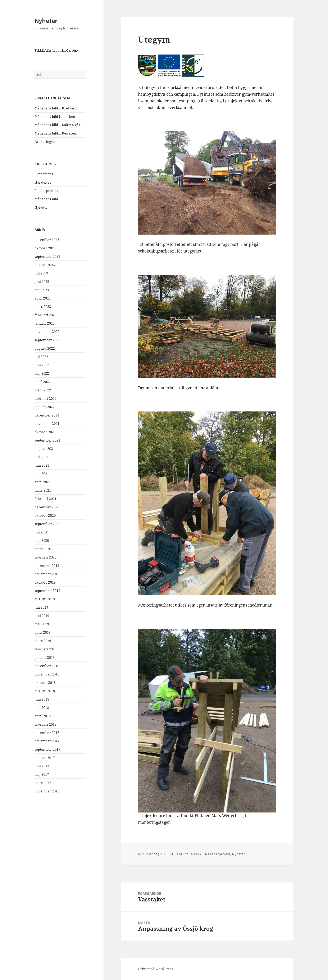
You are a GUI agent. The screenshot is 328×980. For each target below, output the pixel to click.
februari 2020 (45, 557)
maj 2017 (42, 774)
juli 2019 (41, 607)
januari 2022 (45, 407)
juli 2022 (41, 357)
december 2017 (47, 733)
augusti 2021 (45, 449)
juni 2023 (42, 282)
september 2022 (47, 340)
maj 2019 (42, 624)
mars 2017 (43, 783)
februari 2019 (45, 649)
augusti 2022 (45, 348)
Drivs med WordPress (155, 969)
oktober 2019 (45, 582)
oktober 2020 (45, 515)
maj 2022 (42, 373)
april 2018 (43, 716)
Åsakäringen (45, 142)
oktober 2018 (45, 683)
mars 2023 (43, 307)
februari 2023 (45, 315)
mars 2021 (43, 490)
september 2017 (47, 749)
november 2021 (47, 424)
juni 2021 (42, 465)
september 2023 (47, 256)
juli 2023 (41, 273)
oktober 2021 (45, 432)
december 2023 (47, 240)
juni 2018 (42, 699)
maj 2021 (42, 474)
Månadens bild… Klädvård (56, 108)
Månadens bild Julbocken (55, 117)
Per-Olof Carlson (188, 854)
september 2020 (47, 524)
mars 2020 (43, 549)
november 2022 (47, 332)
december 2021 (47, 415)
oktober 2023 (45, 248)
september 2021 (47, 440)
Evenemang (44, 174)
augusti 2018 (45, 691)
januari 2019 (45, 658)
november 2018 (47, 674)
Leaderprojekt (46, 191)
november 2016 (47, 791)
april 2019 (43, 632)
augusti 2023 (45, 265)
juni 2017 (42, 766)
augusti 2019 (45, 599)
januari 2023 (45, 323)
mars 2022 (43, 390)
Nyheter (46, 21)
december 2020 (47, 507)
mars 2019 (43, 641)
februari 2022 (45, 399)
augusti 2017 (45, 758)
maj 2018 (42, 708)
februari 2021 (45, 499)
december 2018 (47, 666)
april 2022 (43, 382)
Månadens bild (46, 199)
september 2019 (47, 591)
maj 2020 (42, 541)
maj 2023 (42, 290)
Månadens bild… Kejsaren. (56, 133)
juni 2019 (42, 616)
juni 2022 (42, 365)
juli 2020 (41, 532)
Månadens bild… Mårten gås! (58, 125)
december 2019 (47, 566)
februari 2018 (45, 724)
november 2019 (47, 574)
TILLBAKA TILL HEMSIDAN (57, 50)
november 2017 (47, 741)
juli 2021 (41, 457)
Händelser (43, 182)
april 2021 (43, 482)
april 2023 (43, 298)
